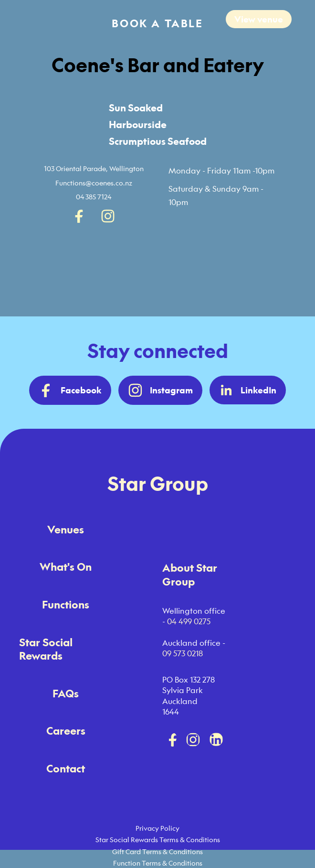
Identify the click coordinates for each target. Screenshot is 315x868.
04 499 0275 (189, 621)
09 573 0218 (183, 653)
